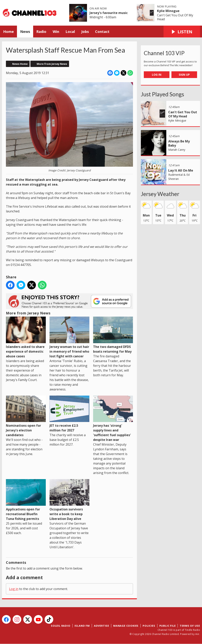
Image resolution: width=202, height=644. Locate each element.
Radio (41, 32)
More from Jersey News (52, 64)
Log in (14, 589)
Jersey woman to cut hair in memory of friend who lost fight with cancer (69, 337)
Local (70, 32)
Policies (149, 626)
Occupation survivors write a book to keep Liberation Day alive (69, 500)
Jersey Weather (160, 194)
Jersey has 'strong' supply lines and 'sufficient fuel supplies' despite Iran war (113, 419)
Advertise (101, 626)
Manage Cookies (126, 626)
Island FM (82, 626)
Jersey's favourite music (109, 13)
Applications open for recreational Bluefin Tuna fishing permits (26, 500)
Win (56, 32)
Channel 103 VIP (164, 53)
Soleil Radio (61, 626)
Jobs (85, 32)
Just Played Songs (162, 94)
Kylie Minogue (168, 11)
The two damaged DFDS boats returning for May (113, 335)
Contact (102, 32)
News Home (20, 64)
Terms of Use (190, 626)
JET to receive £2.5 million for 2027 (69, 414)
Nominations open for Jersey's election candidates (26, 416)
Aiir (197, 634)
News (25, 32)
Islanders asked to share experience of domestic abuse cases (26, 337)
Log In (157, 75)
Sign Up (184, 75)
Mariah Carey (177, 150)
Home (8, 32)
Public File (168, 626)
